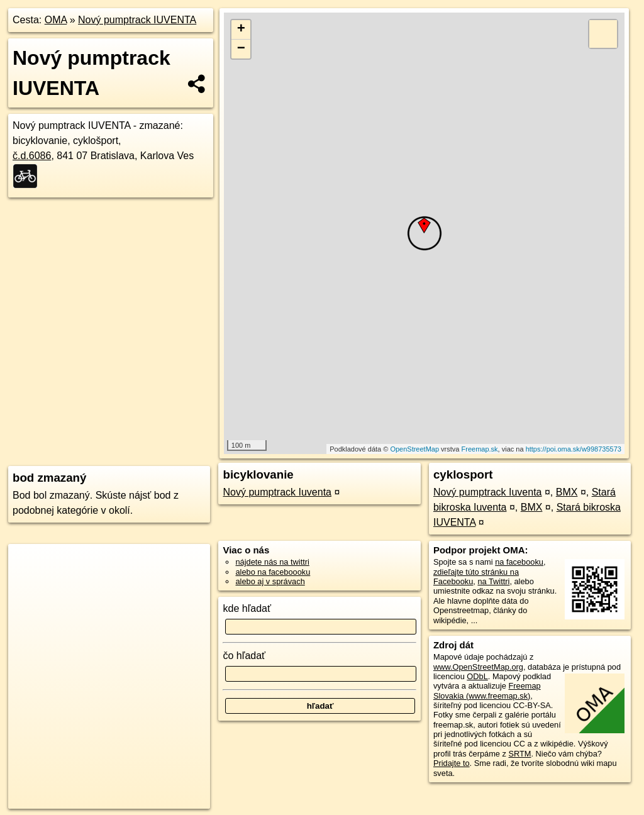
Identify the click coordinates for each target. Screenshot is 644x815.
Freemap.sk (480, 449)
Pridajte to (452, 763)
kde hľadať (247, 608)
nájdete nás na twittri (272, 562)
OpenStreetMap (414, 449)
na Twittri (493, 581)
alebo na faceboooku (273, 572)
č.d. (32, 156)
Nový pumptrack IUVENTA (137, 20)
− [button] (241, 49)
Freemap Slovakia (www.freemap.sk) (487, 690)
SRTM (519, 754)
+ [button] (241, 30)
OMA (56, 20)
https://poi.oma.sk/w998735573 (574, 449)
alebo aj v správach (270, 581)
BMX (567, 492)
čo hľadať (244, 656)
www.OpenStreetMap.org (478, 667)
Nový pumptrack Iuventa (277, 492)
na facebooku (519, 562)
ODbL (477, 676)
